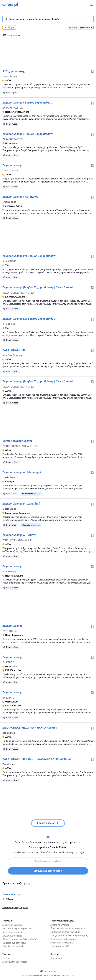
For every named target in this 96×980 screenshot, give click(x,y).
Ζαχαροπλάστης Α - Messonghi (22, 472)
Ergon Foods (9, 202)
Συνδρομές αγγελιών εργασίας (65, 932)
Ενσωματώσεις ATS (60, 946)
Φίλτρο (9, 27)
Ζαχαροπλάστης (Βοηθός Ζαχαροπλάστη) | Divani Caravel (38, 287)
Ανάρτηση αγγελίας (60, 925)
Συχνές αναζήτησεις (12, 935)
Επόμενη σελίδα (48, 823)
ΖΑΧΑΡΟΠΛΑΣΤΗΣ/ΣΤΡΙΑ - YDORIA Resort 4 (30, 728)
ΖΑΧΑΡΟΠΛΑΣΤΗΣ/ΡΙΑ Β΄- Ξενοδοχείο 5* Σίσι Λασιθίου (37, 759)
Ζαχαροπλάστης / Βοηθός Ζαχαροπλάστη (28, 103)
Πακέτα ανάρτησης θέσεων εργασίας (68, 928)
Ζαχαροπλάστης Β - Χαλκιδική (21, 504)
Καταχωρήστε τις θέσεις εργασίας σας (69, 935)
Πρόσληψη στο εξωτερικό (63, 939)
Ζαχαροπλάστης (12, 165)
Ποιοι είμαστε (57, 958)
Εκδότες (7, 958)
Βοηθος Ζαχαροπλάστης (17, 441)
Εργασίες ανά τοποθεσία (14, 943)
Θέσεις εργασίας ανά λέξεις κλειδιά (20, 939)
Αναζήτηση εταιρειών (13, 932)
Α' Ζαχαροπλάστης (14, 71)
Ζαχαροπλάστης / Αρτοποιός (20, 197)
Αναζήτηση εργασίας (12, 925)
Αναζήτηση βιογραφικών (62, 943)
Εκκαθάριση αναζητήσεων (15, 908)
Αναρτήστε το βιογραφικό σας (17, 928)
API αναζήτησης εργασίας (15, 962)
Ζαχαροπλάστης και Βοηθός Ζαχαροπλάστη (29, 256)
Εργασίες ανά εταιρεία (13, 946)
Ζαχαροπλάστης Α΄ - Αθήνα (19, 535)
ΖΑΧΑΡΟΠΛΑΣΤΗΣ (14, 350)
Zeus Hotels (9, 733)
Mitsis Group (9, 477)
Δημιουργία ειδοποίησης (48, 871)
